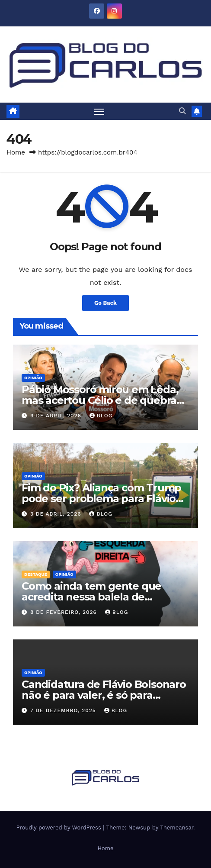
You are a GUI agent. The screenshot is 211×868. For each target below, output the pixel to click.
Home (16, 152)
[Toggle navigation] (99, 111)
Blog (101, 416)
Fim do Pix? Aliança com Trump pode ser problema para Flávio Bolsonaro (101, 499)
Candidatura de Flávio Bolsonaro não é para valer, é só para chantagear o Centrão (104, 695)
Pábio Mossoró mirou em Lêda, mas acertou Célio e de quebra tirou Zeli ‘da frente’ (100, 400)
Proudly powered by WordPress (59, 828)
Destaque (36, 574)
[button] (182, 111)
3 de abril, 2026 (57, 514)
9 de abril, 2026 (57, 416)
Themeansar (177, 828)
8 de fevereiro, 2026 (65, 612)
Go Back (105, 303)
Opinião (33, 378)
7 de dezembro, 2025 (64, 710)
